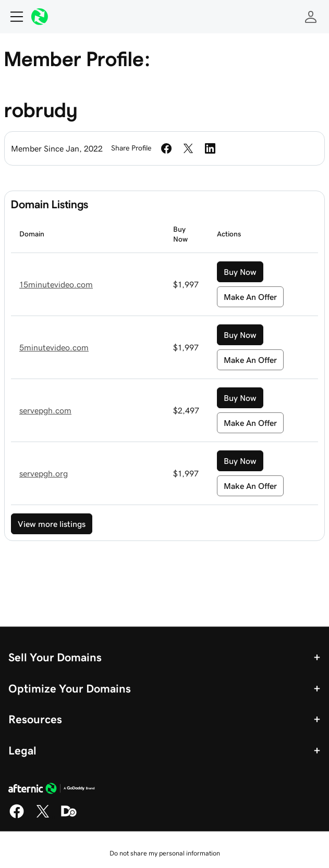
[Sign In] (311, 17)
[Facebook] (17, 816)
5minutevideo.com (54, 347)
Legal (22, 750)
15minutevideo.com (56, 284)
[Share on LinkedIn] (210, 148)
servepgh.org (44, 473)
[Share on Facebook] (166, 148)
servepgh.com (45, 410)
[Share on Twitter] (188, 148)
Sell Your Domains (55, 657)
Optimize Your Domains (70, 688)
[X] (43, 816)
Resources (35, 719)
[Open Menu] (13, 17)
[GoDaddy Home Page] (52, 790)
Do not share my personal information (165, 853)
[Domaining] (69, 816)
